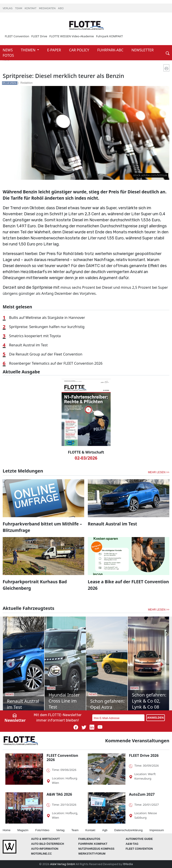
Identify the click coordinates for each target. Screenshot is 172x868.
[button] (11, 663)
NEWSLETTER (143, 50)
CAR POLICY (80, 50)
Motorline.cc (41, 854)
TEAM (19, 8)
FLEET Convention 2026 (62, 758)
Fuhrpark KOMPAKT (110, 36)
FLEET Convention (17, 36)
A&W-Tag (132, 844)
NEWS (8, 50)
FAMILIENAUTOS (89, 839)
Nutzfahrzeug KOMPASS (96, 849)
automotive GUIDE (139, 839)
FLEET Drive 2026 (144, 755)
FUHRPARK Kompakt (93, 844)
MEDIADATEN (48, 8)
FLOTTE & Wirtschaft (86, 452)
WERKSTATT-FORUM (92, 854)
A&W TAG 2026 (59, 794)
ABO (61, 8)
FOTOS (8, 55)
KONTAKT (31, 8)
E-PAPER (55, 50)
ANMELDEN (156, 717)
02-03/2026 (86, 458)
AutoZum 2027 (142, 794)
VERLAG (8, 8)
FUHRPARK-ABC (111, 50)
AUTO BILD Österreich (48, 844)
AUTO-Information (45, 849)
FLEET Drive (39, 36)
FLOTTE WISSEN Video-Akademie (72, 36)
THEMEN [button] (29, 50)
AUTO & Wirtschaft (45, 839)
